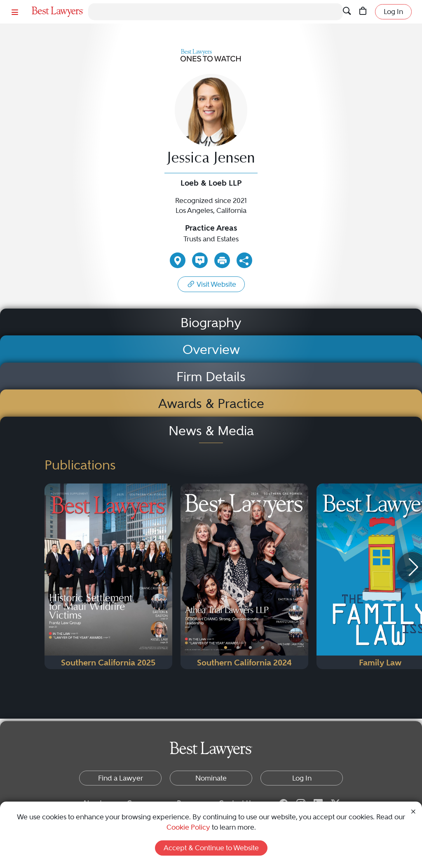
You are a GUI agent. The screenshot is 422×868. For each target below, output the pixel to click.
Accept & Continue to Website (211, 848)
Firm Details (211, 377)
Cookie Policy (188, 827)
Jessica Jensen (211, 159)
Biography (211, 323)
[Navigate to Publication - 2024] (244, 576)
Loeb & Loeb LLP (211, 183)
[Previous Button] (187, 576)
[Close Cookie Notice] (413, 811)
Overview (211, 350)
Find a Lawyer (121, 778)
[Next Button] (302, 576)
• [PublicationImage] (226, 648)
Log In (393, 12)
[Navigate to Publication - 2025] (108, 576)
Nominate (211, 778)
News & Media (211, 431)
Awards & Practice (211, 404)
